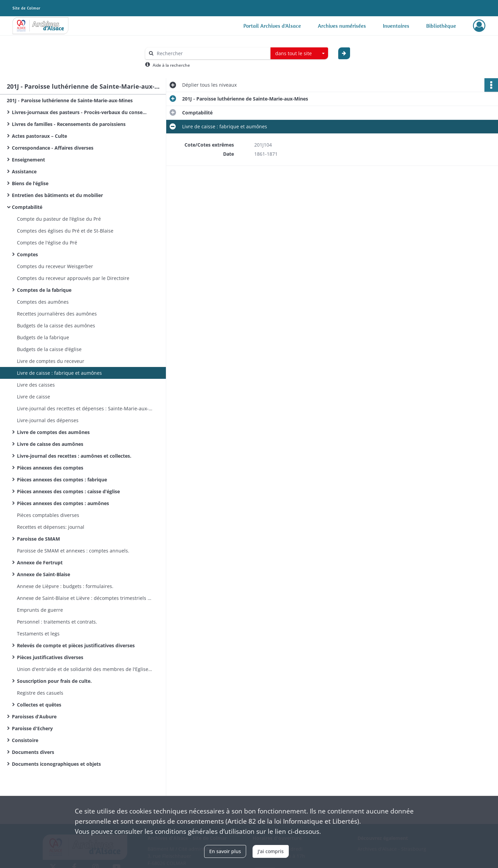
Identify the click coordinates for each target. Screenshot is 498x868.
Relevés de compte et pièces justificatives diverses (76, 645)
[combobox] (299, 53)
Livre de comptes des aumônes (53, 432)
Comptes (27, 254)
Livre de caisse (34, 397)
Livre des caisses (36, 385)
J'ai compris (271, 851)
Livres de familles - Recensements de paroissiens (69, 124)
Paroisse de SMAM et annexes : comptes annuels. (73, 551)
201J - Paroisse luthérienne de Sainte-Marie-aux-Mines (70, 100)
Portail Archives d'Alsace (272, 26)
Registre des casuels (40, 693)
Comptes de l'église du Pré (47, 243)
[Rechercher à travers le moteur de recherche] (211, 53)
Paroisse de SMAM (38, 539)
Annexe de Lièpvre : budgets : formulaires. (65, 586)
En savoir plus (225, 851)
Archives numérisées (342, 26)
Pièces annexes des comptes (50, 468)
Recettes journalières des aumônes (57, 314)
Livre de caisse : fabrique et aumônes (59, 373)
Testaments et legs (38, 634)
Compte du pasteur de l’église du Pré (59, 219)
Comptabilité (27, 207)
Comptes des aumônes (43, 302)
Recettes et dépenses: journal (51, 527)
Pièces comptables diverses (48, 515)
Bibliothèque (441, 26)
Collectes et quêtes (39, 705)
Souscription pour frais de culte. (54, 681)
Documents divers (33, 752)
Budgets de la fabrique (43, 337)
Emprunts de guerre (40, 610)
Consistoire (25, 740)
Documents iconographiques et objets (56, 764)
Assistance (24, 171)
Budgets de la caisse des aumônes (56, 325)
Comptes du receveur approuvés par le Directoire (73, 278)
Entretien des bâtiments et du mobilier (57, 195)
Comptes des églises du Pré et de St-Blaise (65, 231)
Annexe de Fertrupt (40, 562)
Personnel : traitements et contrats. (57, 622)
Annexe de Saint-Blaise (44, 574)
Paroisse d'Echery (32, 728)
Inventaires (396, 26)
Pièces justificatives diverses (50, 657)
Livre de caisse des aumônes (50, 444)
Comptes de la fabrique (44, 290)
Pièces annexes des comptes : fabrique (62, 480)
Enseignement (28, 160)
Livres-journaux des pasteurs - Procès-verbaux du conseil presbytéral (80, 112)
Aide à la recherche (171, 65)
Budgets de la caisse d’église (49, 349)
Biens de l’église (30, 183)
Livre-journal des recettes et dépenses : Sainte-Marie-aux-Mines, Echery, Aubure (85, 408)
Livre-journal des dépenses (48, 420)
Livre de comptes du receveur (51, 361)
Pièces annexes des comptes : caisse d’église (68, 491)
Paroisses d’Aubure (34, 717)
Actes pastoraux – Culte (39, 136)
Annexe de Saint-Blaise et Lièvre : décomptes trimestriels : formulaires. (85, 598)
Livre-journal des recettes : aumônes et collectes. (74, 456)
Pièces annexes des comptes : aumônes (63, 503)
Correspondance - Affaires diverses (53, 148)
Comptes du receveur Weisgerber (55, 266)
